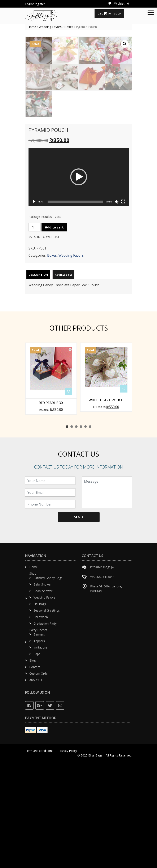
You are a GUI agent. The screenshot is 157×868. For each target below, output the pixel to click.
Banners (39, 741)
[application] (79, 283)
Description (38, 381)
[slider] (75, 308)
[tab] (38, 381)
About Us (36, 786)
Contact (35, 773)
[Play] (34, 308)
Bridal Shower (43, 697)
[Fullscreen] (123, 308)
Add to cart (54, 334)
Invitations (41, 754)
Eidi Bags (40, 710)
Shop (33, 680)
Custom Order (39, 780)
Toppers (39, 747)
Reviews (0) (63, 381)
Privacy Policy (68, 857)
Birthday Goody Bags (48, 684)
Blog (32, 767)
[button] (79, 283)
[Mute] (117, 308)
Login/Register (35, 4)
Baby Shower (43, 691)
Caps (37, 760)
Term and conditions (39, 857)
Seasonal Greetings (47, 717)
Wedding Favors (50, 27)
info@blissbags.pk (102, 673)
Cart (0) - (109, 14)
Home (32, 27)
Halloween (41, 723)
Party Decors (38, 736)
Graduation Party (45, 730)
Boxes (69, 27)
